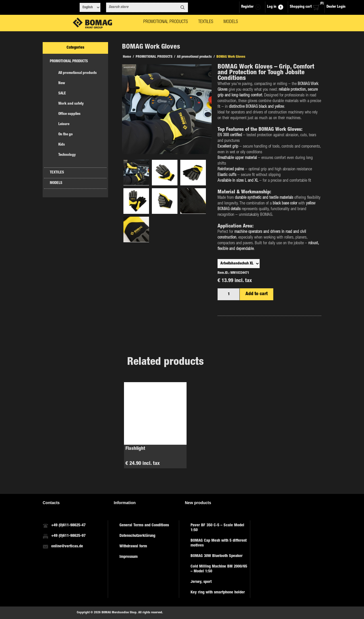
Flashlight (135, 449)
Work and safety (71, 104)
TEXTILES (57, 173)
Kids (62, 145)
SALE (62, 94)
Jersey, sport (201, 582)
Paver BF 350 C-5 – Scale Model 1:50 (217, 528)
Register (247, 7)
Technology (67, 155)
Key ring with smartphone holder (218, 593)
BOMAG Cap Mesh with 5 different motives (219, 543)
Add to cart (257, 294)
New (62, 83)
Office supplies (69, 114)
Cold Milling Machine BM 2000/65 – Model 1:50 (219, 569)
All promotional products (77, 73)
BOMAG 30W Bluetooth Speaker (217, 556)
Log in (272, 7)
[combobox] (142, 7)
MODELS (56, 183)
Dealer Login (336, 7)
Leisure (64, 124)
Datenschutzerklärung (137, 536)
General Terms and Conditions (144, 525)
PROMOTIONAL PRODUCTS (69, 62)
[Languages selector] (90, 7)
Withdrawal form (133, 546)
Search (183, 7)
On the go (66, 135)
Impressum (129, 557)
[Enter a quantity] (229, 294)
